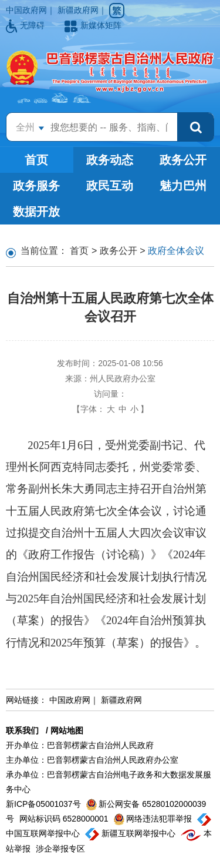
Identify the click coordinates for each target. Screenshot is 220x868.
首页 (36, 160)
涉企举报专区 (60, 849)
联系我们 (22, 730)
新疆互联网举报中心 (131, 833)
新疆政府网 (78, 10)
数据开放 (36, 212)
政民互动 (110, 186)
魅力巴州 (183, 186)
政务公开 (183, 160)
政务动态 (110, 160)
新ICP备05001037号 (45, 804)
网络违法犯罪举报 (154, 819)
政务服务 (36, 186)
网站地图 (67, 730)
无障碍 (26, 25)
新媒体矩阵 (93, 25)
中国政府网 (26, 10)
